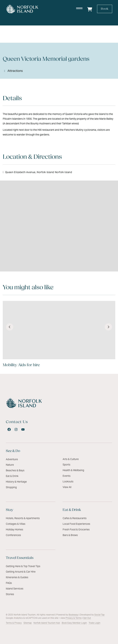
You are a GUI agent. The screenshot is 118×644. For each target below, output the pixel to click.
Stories (10, 594)
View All (67, 487)
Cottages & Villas (16, 524)
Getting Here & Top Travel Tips (23, 566)
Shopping (11, 487)
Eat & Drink (12, 476)
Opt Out (87, 618)
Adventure (12, 459)
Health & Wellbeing (73, 470)
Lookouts (68, 481)
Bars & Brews (70, 535)
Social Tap (99, 615)
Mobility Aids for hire (21, 365)
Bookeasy (73, 615)
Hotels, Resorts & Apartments (23, 518)
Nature (10, 465)
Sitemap (28, 623)
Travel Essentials (20, 558)
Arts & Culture (71, 459)
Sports (66, 465)
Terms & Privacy (14, 623)
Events (67, 476)
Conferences (13, 535)
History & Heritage (16, 482)
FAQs (9, 583)
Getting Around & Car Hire (21, 572)
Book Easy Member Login (74, 623)
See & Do (13, 451)
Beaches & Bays (15, 470)
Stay (10, 510)
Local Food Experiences (76, 524)
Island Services (15, 589)
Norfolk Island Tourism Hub (47, 623)
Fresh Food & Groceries (76, 529)
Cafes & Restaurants (75, 518)
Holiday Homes (14, 529)
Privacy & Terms (73, 618)
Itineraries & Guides (17, 577)
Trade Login (95, 623)
